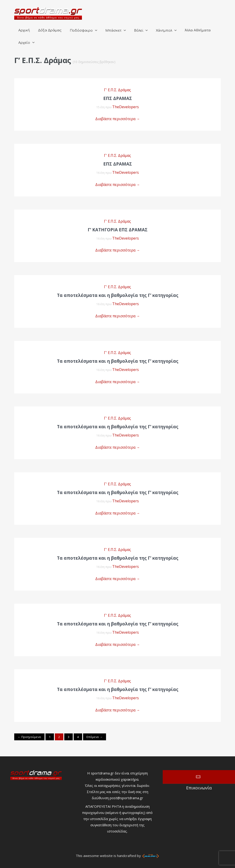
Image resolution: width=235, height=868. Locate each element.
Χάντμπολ (164, 31)
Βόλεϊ (139, 31)
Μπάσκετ (113, 31)
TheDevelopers (126, 107)
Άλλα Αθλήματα (198, 30)
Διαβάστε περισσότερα (118, 119)
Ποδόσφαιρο (81, 31)
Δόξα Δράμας (50, 30)
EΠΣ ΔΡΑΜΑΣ (118, 98)
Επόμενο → (95, 737)
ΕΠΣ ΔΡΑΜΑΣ (118, 164)
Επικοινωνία (199, 777)
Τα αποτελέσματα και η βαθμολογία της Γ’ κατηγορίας (118, 295)
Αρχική (24, 30)
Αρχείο (24, 43)
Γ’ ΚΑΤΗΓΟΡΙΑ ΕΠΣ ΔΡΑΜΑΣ (118, 230)
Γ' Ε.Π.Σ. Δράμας (117, 90)
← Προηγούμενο (29, 737)
